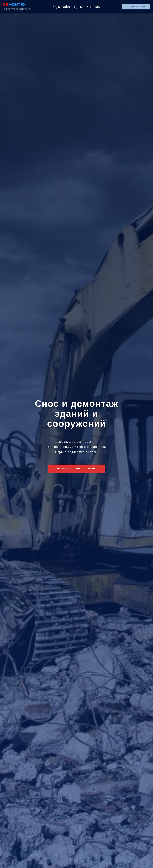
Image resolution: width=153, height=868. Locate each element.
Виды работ (61, 7)
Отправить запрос (136, 7)
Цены (78, 7)
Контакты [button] (94, 7)
